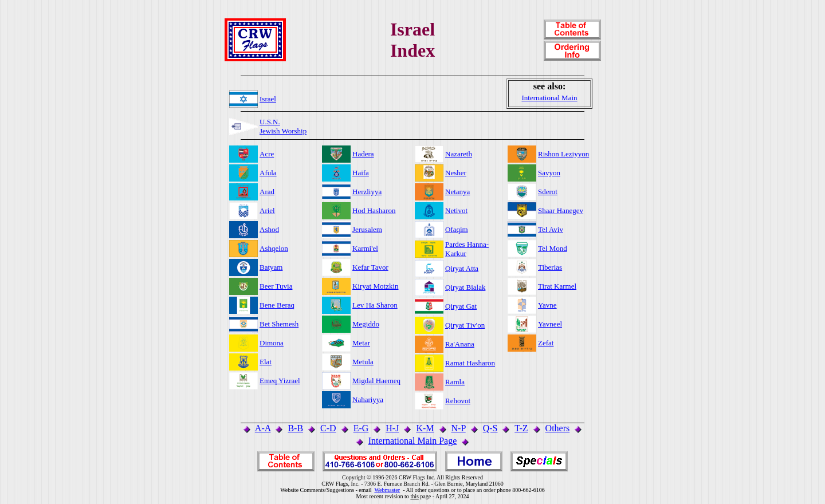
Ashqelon (274, 248)
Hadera (363, 154)
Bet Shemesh (279, 324)
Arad (267, 192)
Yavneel (550, 324)
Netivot (456, 210)
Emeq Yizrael (280, 381)
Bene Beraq (277, 305)
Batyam (271, 267)
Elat (266, 362)
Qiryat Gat (461, 306)
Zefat (546, 343)
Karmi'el (365, 248)
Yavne (547, 305)
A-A (263, 428)
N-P (459, 428)
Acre (267, 154)
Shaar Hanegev (561, 210)
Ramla (455, 382)
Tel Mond (553, 248)
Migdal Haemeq (376, 381)
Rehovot (458, 401)
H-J (392, 428)
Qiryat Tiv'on (465, 325)
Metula (363, 362)
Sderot (548, 192)
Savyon (549, 173)
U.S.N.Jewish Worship (283, 126)
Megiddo (366, 324)
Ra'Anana (460, 344)
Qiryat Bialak (465, 287)
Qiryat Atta (462, 268)
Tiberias (550, 267)
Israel (268, 99)
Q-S (490, 428)
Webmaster (387, 490)
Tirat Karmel (557, 286)
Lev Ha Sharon (375, 305)
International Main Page (413, 441)
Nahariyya (368, 399)
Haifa (361, 173)
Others (558, 428)
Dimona (272, 343)
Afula (268, 173)
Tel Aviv (551, 229)
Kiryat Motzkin (376, 286)
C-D (328, 428)
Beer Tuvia (276, 286)
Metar (361, 343)
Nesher (456, 173)
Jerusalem (367, 229)
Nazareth (459, 154)
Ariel (267, 210)
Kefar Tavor (370, 267)
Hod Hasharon (374, 210)
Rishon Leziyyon (563, 154)
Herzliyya (367, 192)
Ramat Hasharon (470, 363)
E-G (361, 428)
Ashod (269, 229)
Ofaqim (457, 229)
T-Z (521, 428)
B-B (295, 428)
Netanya (457, 192)
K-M (425, 428)
